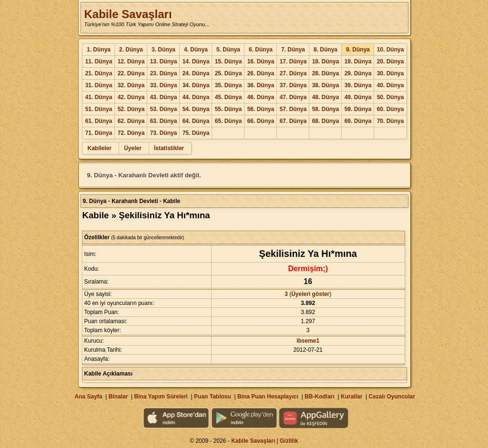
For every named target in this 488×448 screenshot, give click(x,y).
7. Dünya (293, 50)
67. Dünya (293, 121)
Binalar (118, 397)
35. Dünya (229, 85)
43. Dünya (164, 97)
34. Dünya (196, 85)
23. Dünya (164, 73)
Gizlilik (289, 441)
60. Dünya (391, 109)
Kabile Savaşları (128, 14)
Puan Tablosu (213, 397)
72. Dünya (131, 133)
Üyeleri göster (310, 294)
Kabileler (99, 148)
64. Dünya (196, 121)
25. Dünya (229, 73)
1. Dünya (99, 50)
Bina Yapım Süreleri (161, 397)
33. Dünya (164, 85)
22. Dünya (131, 73)
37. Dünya (293, 85)
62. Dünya (131, 121)
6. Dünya (261, 50)
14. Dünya (196, 61)
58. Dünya (326, 109)
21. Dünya (99, 73)
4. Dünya (196, 50)
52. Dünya (131, 109)
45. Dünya (229, 97)
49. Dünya (358, 97)
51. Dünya (99, 109)
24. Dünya (196, 73)
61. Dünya (99, 121)
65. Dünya (229, 121)
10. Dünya (391, 50)
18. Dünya (326, 61)
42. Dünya (131, 97)
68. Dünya (326, 121)
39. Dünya (358, 85)
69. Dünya (358, 121)
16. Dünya (261, 61)
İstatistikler (169, 148)
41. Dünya (99, 97)
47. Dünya (293, 97)
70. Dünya (391, 121)
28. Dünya (326, 73)
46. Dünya (261, 97)
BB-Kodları (320, 397)
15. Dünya (229, 61)
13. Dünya (164, 61)
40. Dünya (391, 85)
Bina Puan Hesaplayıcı (268, 397)
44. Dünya (196, 97)
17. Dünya (293, 61)
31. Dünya (99, 85)
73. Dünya (164, 133)
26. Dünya (261, 73)
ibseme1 (308, 341)
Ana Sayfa (88, 397)
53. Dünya (164, 109)
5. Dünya (228, 50)
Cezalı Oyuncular (391, 397)
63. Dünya (164, 121)
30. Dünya (391, 73)
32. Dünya (131, 85)
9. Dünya (358, 50)
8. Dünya (325, 50)
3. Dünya (163, 50)
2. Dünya (131, 50)
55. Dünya (229, 109)
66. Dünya (261, 121)
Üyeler (133, 148)
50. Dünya (391, 97)
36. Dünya (261, 85)
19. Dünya (358, 61)
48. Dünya (326, 97)
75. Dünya (196, 133)
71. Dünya (99, 133)
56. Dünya (261, 109)
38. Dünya (326, 85)
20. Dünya (391, 61)
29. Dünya (358, 73)
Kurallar (351, 397)
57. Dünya (293, 109)
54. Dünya (196, 109)
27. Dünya (293, 73)
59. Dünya (358, 109)
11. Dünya (99, 61)
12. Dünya (131, 61)
